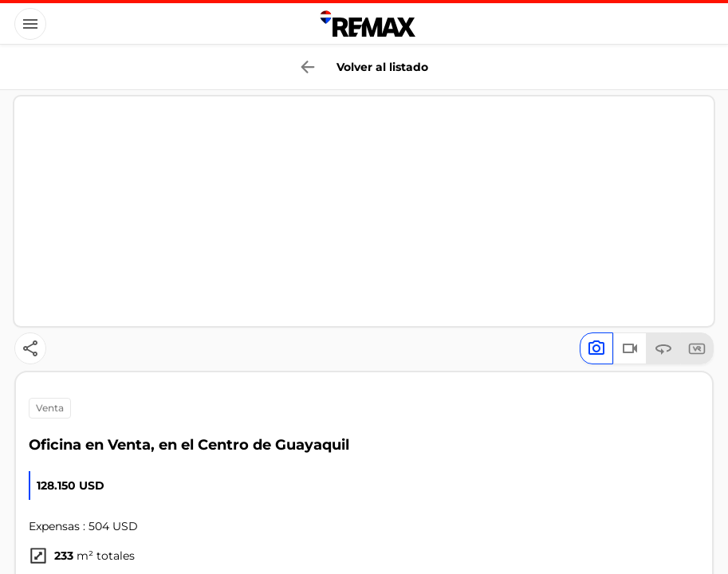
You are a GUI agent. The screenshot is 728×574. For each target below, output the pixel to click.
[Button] (30, 24)
